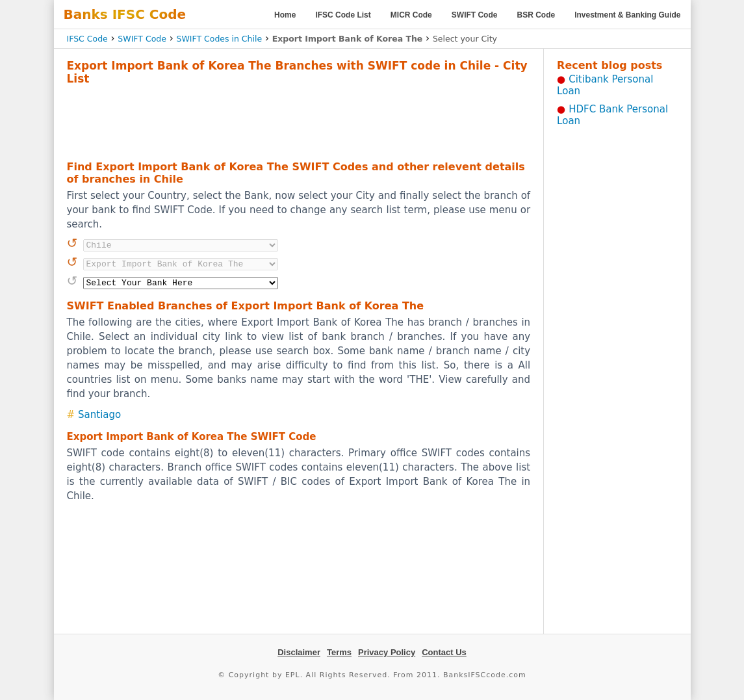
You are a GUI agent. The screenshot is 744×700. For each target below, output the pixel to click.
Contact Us (444, 652)
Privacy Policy (387, 652)
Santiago (99, 415)
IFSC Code (87, 39)
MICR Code (411, 15)
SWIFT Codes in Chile (219, 39)
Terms (339, 652)
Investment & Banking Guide (627, 15)
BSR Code (536, 15)
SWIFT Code (475, 15)
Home (285, 15)
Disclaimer (299, 652)
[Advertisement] (298, 121)
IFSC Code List (343, 15)
